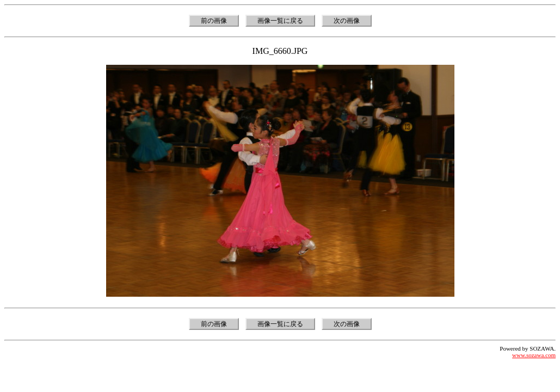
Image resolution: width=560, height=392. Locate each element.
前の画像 (214, 21)
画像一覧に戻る (280, 21)
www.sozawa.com (534, 355)
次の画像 (347, 21)
